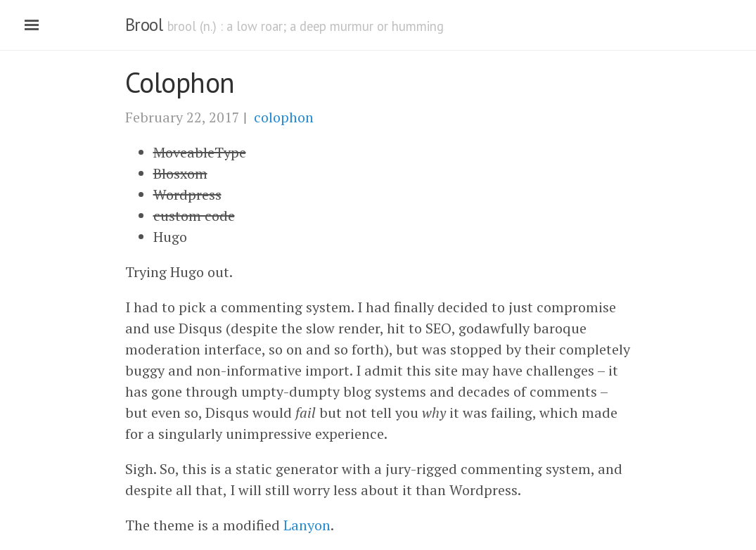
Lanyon (307, 525)
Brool (144, 25)
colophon (284, 117)
